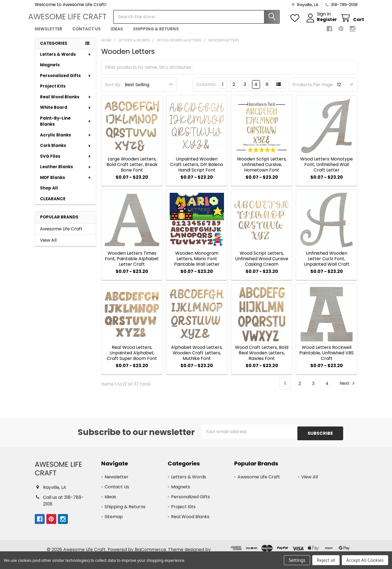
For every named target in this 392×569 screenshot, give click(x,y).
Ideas (117, 34)
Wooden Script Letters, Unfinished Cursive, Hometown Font (262, 169)
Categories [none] (54, 48)
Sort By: (113, 90)
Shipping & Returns (156, 34)
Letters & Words (66, 59)
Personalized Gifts (66, 81)
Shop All (49, 193)
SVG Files (66, 161)
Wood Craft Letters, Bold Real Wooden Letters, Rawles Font (262, 358)
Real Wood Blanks (66, 102)
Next (348, 388)
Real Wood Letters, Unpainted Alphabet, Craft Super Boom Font (132, 358)
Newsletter (49, 34)
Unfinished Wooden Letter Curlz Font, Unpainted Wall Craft (327, 264)
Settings (297, 560)
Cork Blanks (66, 150)
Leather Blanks (66, 172)
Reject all (326, 560)
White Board (66, 112)
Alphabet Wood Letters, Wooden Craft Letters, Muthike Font (197, 358)
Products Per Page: (313, 90)
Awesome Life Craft (61, 234)
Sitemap (114, 520)
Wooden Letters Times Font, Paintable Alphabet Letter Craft (132, 264)
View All (48, 245)
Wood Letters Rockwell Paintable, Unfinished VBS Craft (326, 358)
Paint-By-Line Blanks (66, 126)
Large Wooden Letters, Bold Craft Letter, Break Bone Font (132, 169)
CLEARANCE (53, 204)
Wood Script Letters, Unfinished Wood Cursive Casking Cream (262, 264)
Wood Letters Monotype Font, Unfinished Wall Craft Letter (326, 169)
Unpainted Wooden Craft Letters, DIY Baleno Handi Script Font (197, 169)
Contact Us (86, 34)
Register (320, 23)
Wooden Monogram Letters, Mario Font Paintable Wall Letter (197, 264)
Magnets (50, 70)
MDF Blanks (66, 182)
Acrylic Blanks (66, 140)
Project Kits (53, 91)
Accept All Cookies (365, 560)
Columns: (206, 89)
